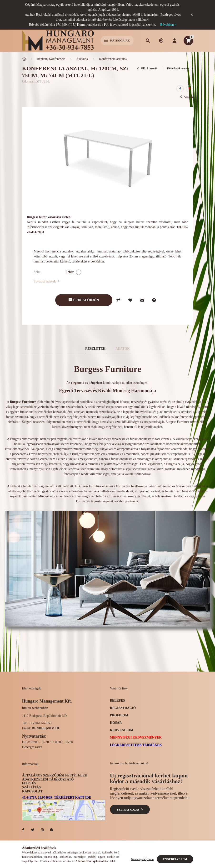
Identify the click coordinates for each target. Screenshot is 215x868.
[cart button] (188, 41)
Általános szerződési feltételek (55, 775)
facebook (23, 830)
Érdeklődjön (86, 300)
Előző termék (147, 68)
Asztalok (82, 59)
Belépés (117, 701)
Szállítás (32, 787)
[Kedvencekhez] (130, 300)
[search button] (148, 41)
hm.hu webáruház (35, 708)
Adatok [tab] (123, 349)
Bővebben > (168, 25)
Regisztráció (123, 708)
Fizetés (29, 783)
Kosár (116, 723)
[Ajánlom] (142, 300)
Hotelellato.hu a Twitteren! (33, 830)
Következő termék (180, 68)
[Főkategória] (24, 59)
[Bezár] (192, 15)
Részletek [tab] (95, 349)
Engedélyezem (175, 859)
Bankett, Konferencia (51, 59)
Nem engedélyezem (142, 859)
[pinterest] (190, 89)
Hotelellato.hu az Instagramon (42, 830)
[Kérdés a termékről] (154, 300)
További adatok (47, 281)
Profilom (119, 715)
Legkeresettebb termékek (136, 745)
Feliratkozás (130, 810)
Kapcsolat (32, 791)
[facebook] (180, 89)
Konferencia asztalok (113, 59)
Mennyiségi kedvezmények (136, 737)
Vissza (187, 97)
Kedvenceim (122, 730)
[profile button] (175, 41)
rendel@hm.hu (46, 728)
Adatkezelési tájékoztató (48, 779)
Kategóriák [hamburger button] (117, 41)
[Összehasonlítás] (118, 300)
